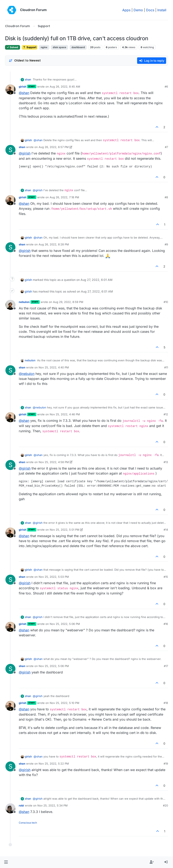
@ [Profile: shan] (24, 93)
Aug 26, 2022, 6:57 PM (54, 147)
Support (30, 47)
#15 (166, 577)
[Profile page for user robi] (10, 808)
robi (21, 805)
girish (23, 87)
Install (162, 10)
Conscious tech (28, 823)
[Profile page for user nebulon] (10, 305)
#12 (166, 414)
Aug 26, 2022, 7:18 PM (64, 197)
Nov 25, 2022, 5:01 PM (64, 530)
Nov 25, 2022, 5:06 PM (65, 624)
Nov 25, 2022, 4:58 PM (54, 462)
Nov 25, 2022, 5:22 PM (54, 764)
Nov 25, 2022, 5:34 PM (52, 805)
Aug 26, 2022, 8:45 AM (65, 87)
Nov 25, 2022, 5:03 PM (54, 577)
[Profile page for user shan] (10, 150)
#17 (166, 666)
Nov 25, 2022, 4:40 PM (54, 367)
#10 (166, 302)
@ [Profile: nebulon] (27, 374)
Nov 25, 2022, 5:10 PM (64, 703)
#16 (166, 624)
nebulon (24, 302)
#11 (166, 367)
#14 (166, 530)
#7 (166, 147)
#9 (166, 244)
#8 (166, 197)
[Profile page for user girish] (10, 89)
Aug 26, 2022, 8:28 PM (54, 244)
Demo (138, 10)
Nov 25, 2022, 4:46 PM (65, 414)
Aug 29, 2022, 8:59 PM (68, 302)
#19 (166, 764)
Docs (150, 10)
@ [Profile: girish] (25, 153)
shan (28, 79)
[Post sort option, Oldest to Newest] (25, 61)
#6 (166, 87)
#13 (166, 462)
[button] (6, 862)
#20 (165, 805)
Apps (126, 10)
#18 (166, 703)
